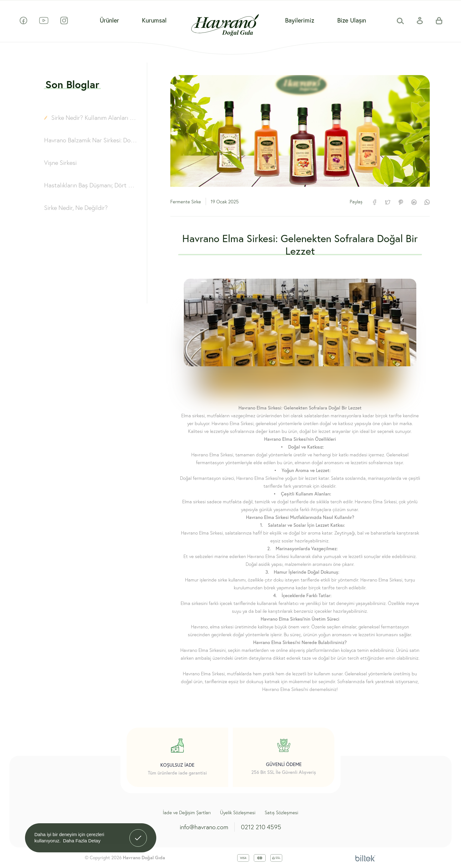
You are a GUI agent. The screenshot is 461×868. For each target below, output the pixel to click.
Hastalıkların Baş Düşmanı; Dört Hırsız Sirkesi (91, 185)
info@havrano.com (204, 827)
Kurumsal (154, 20)
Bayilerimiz (300, 20)
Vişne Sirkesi (60, 162)
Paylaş (356, 201)
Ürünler (109, 20)
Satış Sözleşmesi (281, 812)
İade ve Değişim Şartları (187, 812)
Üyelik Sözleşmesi (238, 812)
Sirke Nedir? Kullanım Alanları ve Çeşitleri (95, 117)
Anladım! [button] (138, 833)
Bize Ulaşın (352, 20)
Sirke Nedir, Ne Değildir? (76, 208)
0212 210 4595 (261, 827)
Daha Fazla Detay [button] (82, 841)
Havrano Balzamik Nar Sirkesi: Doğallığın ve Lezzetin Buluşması (91, 140)
